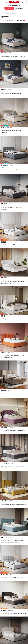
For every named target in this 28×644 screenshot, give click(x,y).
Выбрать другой (19, 8)
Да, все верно (9, 8)
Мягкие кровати (6, 13)
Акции (13, 13)
